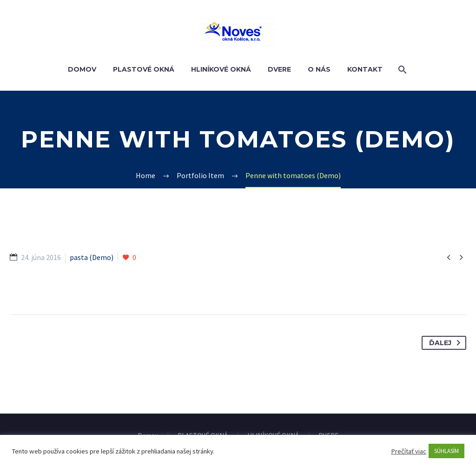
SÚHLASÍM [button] (446, 451)
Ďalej (446, 343)
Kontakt (365, 69)
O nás (319, 69)
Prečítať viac (409, 451)
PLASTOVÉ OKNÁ (144, 69)
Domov (82, 69)
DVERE (279, 69)
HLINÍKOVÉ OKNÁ (221, 69)
